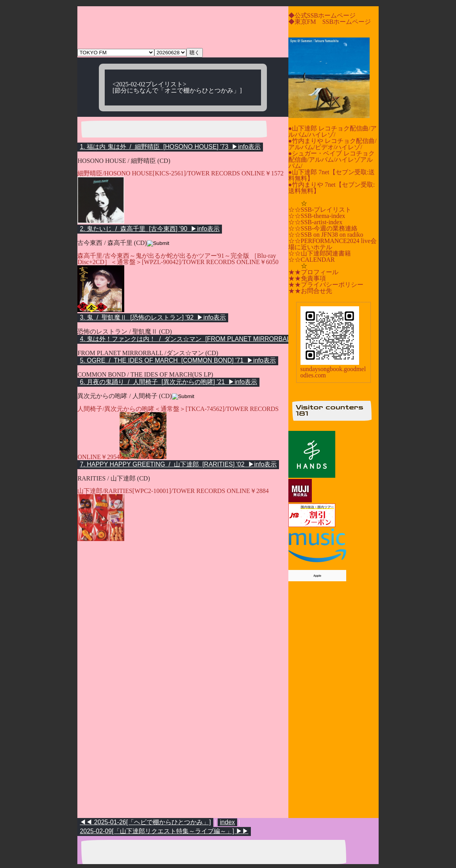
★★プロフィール (313, 272)
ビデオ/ (325, 147)
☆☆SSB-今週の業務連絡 (323, 228)
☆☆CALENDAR (312, 260)
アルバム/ (302, 147)
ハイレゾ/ (322, 135)
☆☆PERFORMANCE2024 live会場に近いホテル (333, 244)
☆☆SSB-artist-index (316, 222)
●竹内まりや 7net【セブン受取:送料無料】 (332, 188)
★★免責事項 (307, 278)
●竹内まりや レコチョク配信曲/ (333, 141)
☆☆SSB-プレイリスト (320, 210)
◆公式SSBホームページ (322, 15)
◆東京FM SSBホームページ (330, 22)
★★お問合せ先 (310, 291)
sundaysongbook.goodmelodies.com (333, 372)
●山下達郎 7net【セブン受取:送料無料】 (332, 175)
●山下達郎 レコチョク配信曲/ (329, 128)
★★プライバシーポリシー (326, 285)
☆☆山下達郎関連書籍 (320, 253)
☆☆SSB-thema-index (317, 216)
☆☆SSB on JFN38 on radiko (326, 235)
